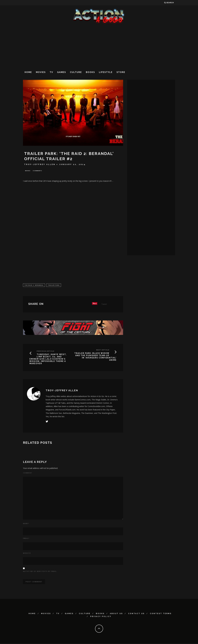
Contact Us (136, 614)
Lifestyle (106, 72)
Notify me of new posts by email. (40, 572)
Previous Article (46, 352)
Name (26, 524)
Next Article (103, 350)
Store (121, 72)
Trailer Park (54, 285)
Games (62, 72)
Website (27, 554)
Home (28, 72)
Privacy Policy (101, 617)
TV (51, 72)
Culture (76, 72)
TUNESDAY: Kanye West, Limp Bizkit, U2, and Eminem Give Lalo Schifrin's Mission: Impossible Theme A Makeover (48, 359)
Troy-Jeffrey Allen (40, 164)
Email (26, 539)
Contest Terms (161, 614)
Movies (41, 72)
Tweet (104, 305)
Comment (28, 473)
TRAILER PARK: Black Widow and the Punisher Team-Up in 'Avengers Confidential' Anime (95, 357)
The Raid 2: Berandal (34, 285)
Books (90, 72)
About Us (116, 614)
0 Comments (37, 171)
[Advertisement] (99, 47)
